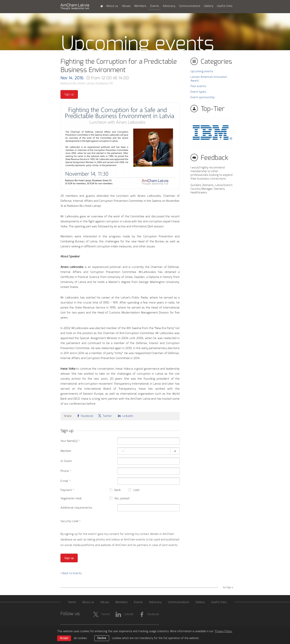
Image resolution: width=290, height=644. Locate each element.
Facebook (85, 416)
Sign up (69, 94)
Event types (198, 92)
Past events (198, 86)
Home (72, 602)
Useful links (225, 6)
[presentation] (151, 521)
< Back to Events (71, 573)
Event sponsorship (203, 97)
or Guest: (66, 461)
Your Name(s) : (70, 441)
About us (112, 6)
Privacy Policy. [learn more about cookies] (224, 631)
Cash (134, 491)
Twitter (105, 416)
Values (126, 6)
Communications (190, 6)
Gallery (209, 6)
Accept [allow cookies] (64, 638)
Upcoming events (202, 71)
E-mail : (66, 481)
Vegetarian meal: (71, 498)
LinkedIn (125, 416)
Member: (66, 451)
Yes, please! (122, 498)
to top (227, 587)
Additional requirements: (76, 508)
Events (155, 6)
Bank (115, 491)
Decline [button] (102, 638)
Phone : (66, 471)
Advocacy (169, 6)
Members (140, 6)
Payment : (68, 490)
